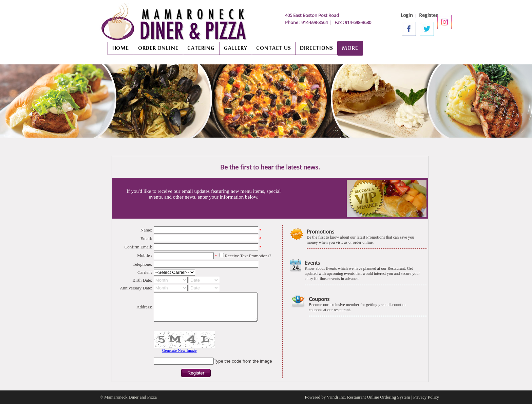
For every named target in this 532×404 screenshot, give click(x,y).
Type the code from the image (243, 361)
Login (407, 15)
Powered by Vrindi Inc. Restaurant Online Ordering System (358, 397)
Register (428, 15)
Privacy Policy (426, 397)
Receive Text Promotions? (248, 256)
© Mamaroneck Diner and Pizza (128, 397)
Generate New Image (179, 350)
